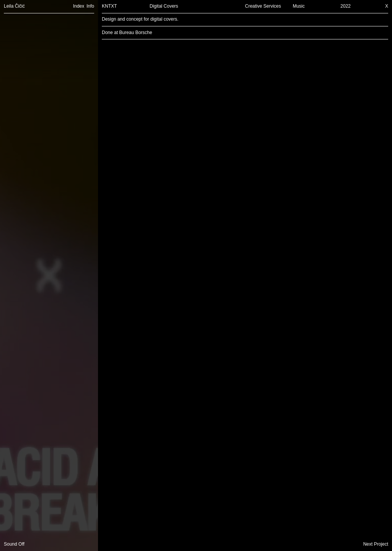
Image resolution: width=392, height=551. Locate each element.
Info (90, 6)
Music (299, 6)
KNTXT (109, 6)
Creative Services (263, 6)
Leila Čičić (14, 6)
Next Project (376, 544)
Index (79, 6)
